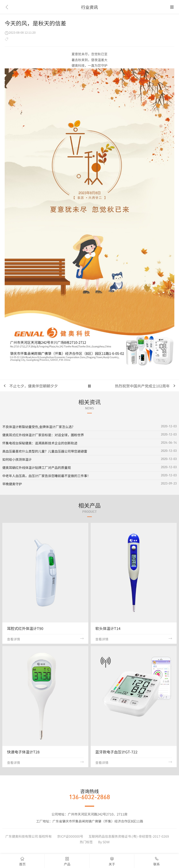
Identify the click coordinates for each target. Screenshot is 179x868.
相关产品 (89, 505)
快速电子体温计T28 (23, 752)
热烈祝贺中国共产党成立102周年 (142, 386)
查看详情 (45, 639)
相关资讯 (89, 402)
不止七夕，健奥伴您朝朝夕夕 (34, 386)
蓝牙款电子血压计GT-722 (116, 752)
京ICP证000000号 (70, 836)
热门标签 (86, 842)
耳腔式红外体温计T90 (25, 628)
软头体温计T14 (108, 628)
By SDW (104, 842)
